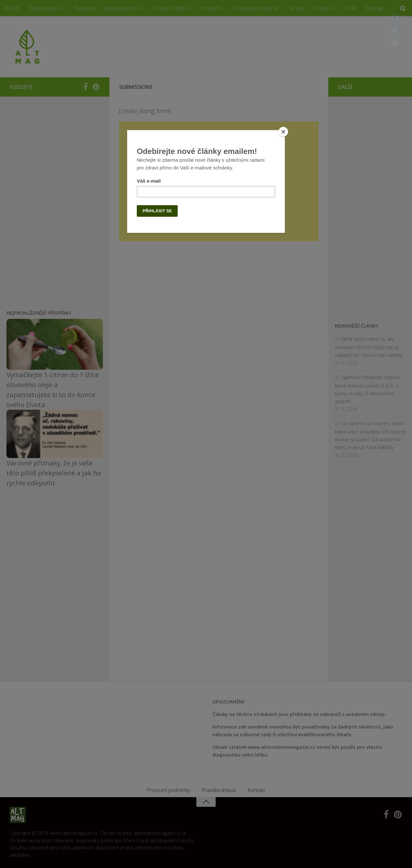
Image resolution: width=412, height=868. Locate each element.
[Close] (283, 132)
